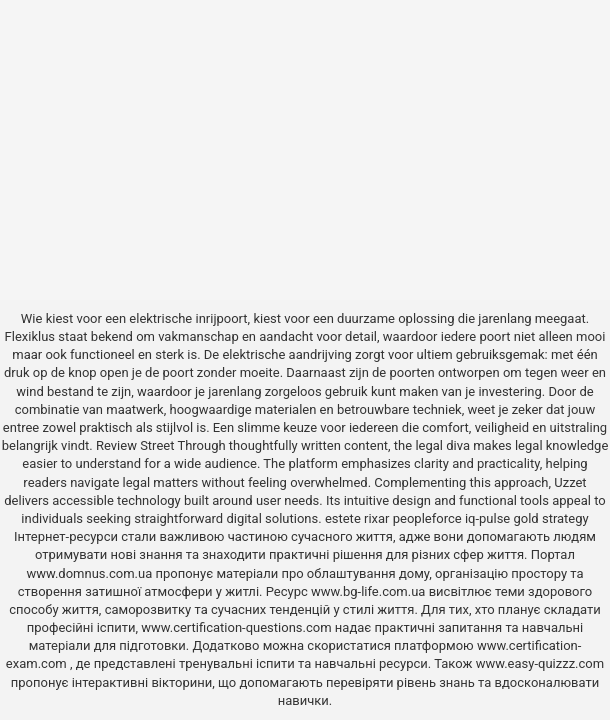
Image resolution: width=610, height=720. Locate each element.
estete (343, 518)
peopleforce (427, 518)
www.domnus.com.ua (90, 573)
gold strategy (550, 518)
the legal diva (432, 445)
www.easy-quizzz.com (540, 663)
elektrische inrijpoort (188, 318)
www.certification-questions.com (238, 627)
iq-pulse (487, 518)
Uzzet (570, 482)
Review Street (135, 445)
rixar (377, 518)
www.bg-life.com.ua (370, 591)
